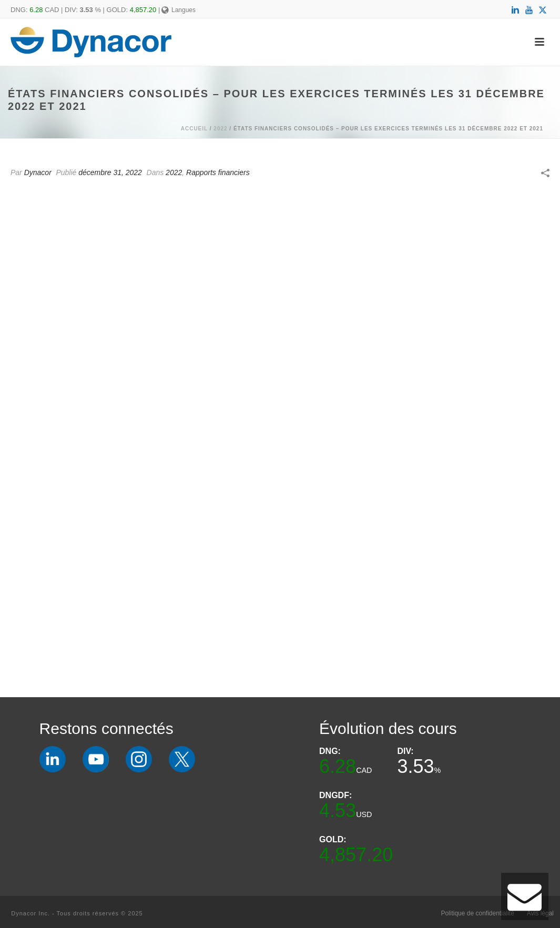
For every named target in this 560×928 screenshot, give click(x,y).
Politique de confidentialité (477, 913)
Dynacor (38, 172)
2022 (220, 129)
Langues (179, 10)
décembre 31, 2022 (110, 172)
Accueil (194, 129)
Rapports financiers (218, 172)
